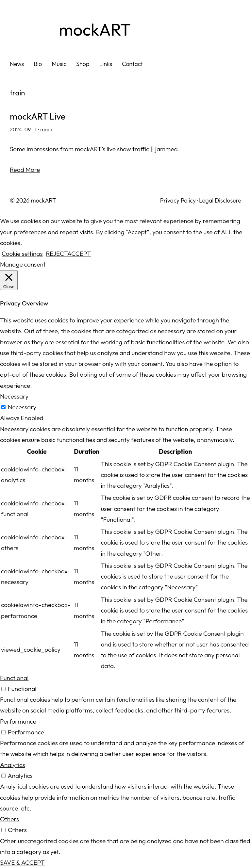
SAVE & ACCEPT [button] (22, 862)
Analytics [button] (12, 765)
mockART (95, 29)
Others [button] (9, 819)
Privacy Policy (178, 200)
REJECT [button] (56, 254)
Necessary (22, 407)
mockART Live (38, 117)
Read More (25, 170)
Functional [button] (14, 678)
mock (46, 129)
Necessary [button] (14, 396)
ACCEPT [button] (79, 254)
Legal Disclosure (220, 200)
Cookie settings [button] (22, 254)
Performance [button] (18, 721)
